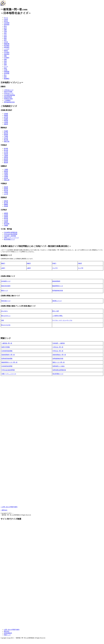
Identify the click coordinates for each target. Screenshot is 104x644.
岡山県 (6, 190)
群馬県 (6, 135)
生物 (5, 32)
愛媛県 (6, 204)
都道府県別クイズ (58, 286)
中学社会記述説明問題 (11, 234)
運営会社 (7, 631)
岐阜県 (6, 159)
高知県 (6, 206)
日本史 (6, 19)
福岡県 (6, 213)
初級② (29, 263)
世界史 (6, 21)
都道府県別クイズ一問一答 (9, 362)
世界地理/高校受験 (7, 359)
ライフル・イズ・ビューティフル (62, 320)
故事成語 (7, 47)
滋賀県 (6, 171)
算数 (5, 56)
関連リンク (7, 635)
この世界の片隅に (58, 316)
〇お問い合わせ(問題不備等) (9, 507)
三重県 (6, 169)
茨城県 (6, 131)
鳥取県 (6, 187)
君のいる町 (56, 311)
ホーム (6, 18)
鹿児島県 (7, 224)
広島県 (6, 192)
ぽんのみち (4, 311)
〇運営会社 (4, 510)
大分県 (6, 220)
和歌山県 (7, 180)
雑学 (5, 77)
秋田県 (6, 121)
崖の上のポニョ (6, 316)
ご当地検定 (7, 100)
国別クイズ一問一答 (59, 362)
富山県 (6, 150)
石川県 (6, 152)
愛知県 (6, 163)
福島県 (6, 124)
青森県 (6, 115)
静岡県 (6, 161)
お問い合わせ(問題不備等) (12, 630)
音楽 (5, 61)
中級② (80, 263)
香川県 (6, 203)
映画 (5, 68)
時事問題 (7, 72)
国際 (5, 30)
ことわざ (7, 49)
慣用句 (6, 51)
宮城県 (6, 119)
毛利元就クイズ (6, 301)
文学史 (6, 42)
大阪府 (6, 175)
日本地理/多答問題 (7, 366)
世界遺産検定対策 (9, 102)
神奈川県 (7, 142)
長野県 (6, 157)
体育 (5, 63)
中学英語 (7, 52)
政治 (5, 26)
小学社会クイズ (9, 90)
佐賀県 (6, 215)
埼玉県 (6, 138)
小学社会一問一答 (58, 347)
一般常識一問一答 (7, 343)
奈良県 (6, 178)
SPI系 (6, 70)
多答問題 (7, 73)
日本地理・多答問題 (10, 236)
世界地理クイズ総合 (59, 366)
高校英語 (7, 54)
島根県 (6, 189)
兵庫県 (6, 176)
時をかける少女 (6, 325)
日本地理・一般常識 (59, 343)
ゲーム (6, 66)
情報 (5, 59)
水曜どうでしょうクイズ (11, 238)
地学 (5, 33)
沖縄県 (6, 225)
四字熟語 (7, 45)
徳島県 (6, 201)
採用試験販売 (8, 633)
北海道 (6, 114)
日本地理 (7, 23)
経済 (5, 28)
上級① (3, 268)
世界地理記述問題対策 (59, 370)
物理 (5, 37)
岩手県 (6, 117)
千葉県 (6, 136)
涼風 (2, 320)
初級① (3, 263)
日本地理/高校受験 (9, 95)
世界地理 (7, 25)
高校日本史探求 (6, 286)
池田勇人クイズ (57, 301)
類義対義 (7, 44)
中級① (54, 263)
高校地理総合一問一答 (59, 355)
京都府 (6, 173)
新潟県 (6, 149)
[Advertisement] (51, 402)
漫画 (5, 65)
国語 (5, 38)
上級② (29, 268)
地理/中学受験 (8, 92)
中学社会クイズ (9, 93)
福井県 (6, 154)
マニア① (55, 268)
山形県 (6, 122)
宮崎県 (6, 222)
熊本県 (6, 218)
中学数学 (7, 58)
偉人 (5, 75)
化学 (5, 35)
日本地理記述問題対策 (11, 232)
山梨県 (6, 156)
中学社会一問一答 (58, 351)
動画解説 (7, 79)
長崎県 (6, 217)
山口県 (6, 194)
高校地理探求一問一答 (8, 355)
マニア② (81, 268)
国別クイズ (4, 291)
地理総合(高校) (8, 99)
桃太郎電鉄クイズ (9, 239)
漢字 (5, 40)
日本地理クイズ (6, 281)
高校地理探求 (8, 97)
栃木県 (6, 133)
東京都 (6, 140)
